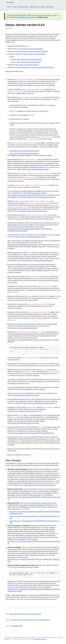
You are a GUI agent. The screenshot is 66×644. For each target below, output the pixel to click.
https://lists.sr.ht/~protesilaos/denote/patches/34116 (24, 411)
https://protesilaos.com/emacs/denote (30, 49)
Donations (42, 7)
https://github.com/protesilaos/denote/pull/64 (22, 245)
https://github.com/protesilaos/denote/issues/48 (39, 197)
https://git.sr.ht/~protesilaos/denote (34, 54)
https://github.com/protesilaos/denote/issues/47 (38, 261)
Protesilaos (10, 2)
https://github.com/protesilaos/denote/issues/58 (23, 395)
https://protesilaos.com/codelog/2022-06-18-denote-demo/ (35, 67)
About (9, 7)
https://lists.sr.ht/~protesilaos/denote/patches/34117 (40, 403)
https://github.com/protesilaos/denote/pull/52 (24, 153)
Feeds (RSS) (50, 7)
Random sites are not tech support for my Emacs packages (31, 620)
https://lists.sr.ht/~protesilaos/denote (27, 65)
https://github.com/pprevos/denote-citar (32, 505)
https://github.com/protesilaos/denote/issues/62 (23, 423)
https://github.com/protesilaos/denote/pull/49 (22, 195)
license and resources (40, 639)
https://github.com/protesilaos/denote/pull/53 (32, 211)
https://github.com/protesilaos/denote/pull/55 (22, 328)
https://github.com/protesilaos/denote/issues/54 (39, 485)
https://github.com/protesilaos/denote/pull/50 (27, 268)
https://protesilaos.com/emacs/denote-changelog (32, 51)
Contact (14, 7)
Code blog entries (17, 626)
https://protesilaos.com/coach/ (26, 17)
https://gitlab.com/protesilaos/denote (28, 62)
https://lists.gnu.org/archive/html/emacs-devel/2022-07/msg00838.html (31, 433)
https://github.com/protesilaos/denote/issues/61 (31, 237)
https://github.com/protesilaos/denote (29, 59)
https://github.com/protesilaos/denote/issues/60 (33, 169)
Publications (33, 7)
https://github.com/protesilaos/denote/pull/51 (24, 151)
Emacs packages (23, 7)
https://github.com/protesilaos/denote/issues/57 (23, 340)
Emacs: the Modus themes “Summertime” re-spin (25, 614)
